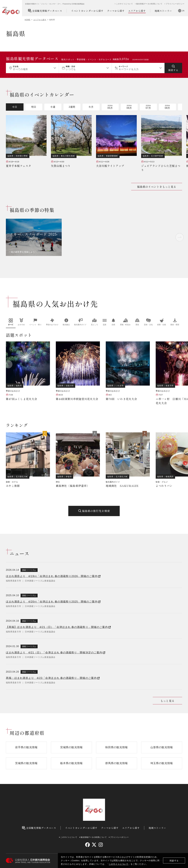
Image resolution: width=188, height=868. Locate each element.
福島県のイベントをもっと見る (157, 187)
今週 (53, 107)
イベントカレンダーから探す (87, 11)
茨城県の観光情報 (26, 763)
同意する (174, 861)
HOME (28, 20)
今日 (15, 107)
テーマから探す (116, 11)
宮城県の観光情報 (71, 747)
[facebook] (87, 845)
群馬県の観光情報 (117, 763)
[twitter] (94, 845)
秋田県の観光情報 (117, 747)
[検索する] (173, 68)
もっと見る (167, 701)
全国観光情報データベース (45, 11)
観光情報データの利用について (149, 4)
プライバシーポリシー (175, 4)
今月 (91, 107)
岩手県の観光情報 (26, 747)
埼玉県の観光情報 (162, 763)
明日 (34, 107)
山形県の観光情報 (162, 747)
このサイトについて (119, 864)
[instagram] (101, 845)
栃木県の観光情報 (71, 763)
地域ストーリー (163, 11)
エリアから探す (137, 11)
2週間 (72, 107)
